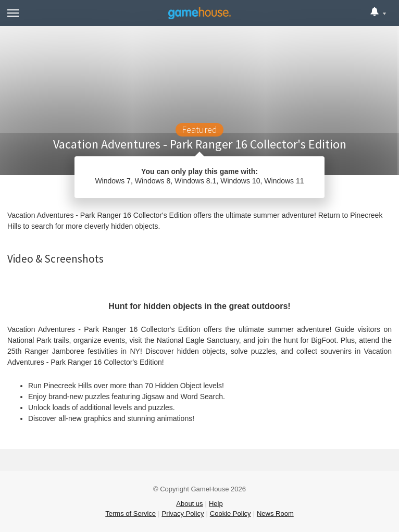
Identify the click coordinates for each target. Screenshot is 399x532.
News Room (275, 514)
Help (216, 504)
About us (189, 504)
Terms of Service (130, 514)
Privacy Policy (183, 514)
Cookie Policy (230, 514)
